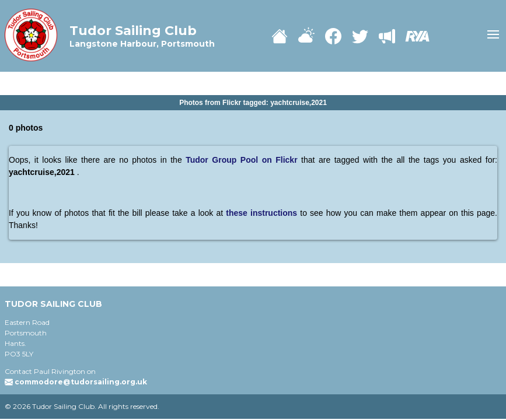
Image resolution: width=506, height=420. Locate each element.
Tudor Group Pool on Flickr (241, 160)
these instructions (263, 213)
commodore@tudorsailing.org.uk (81, 382)
